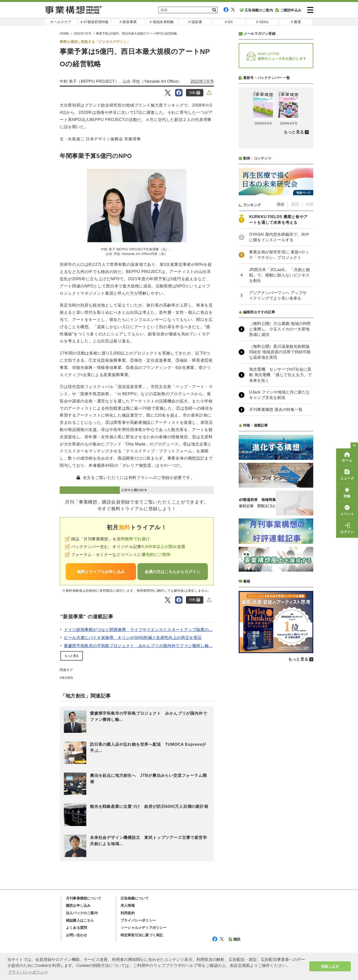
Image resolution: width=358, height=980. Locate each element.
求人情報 (128, 905)
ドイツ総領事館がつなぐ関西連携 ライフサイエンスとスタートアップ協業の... (138, 630)
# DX (229, 22)
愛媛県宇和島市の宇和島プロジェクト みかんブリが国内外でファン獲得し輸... (138, 646)
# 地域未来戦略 (162, 22)
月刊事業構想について (84, 898)
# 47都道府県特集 (95, 22)
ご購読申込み (288, 10)
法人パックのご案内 (82, 913)
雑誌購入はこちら (80, 920)
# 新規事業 (128, 22)
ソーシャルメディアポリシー (144, 928)
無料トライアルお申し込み (101, 572)
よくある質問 (76, 928)
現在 (281, 336)
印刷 (195, 93)
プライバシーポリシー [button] (28, 972)
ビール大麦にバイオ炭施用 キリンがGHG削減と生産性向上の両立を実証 (133, 638)
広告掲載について (135, 898)
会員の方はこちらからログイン (173, 572)
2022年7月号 (202, 81)
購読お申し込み (78, 905)
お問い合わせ (76, 935)
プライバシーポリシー (138, 920)
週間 (295, 336)
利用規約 (128, 913)
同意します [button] (330, 966)
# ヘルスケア (61, 22)
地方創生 (67, 678)
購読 (235, 939)
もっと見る (72, 656)
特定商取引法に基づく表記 (142, 935)
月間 (309, 336)
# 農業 (296, 22)
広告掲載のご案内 (256, 10)
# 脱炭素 (195, 22)
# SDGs (262, 22)
